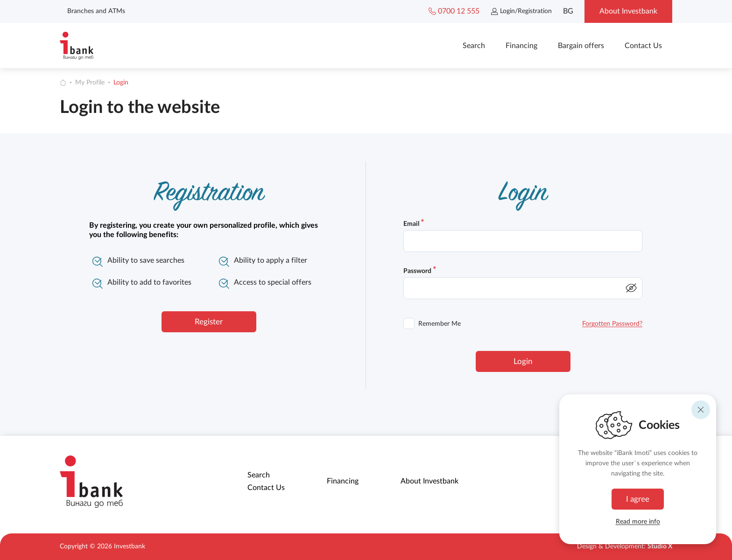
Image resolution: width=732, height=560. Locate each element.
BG (568, 11)
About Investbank (429, 481)
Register (209, 322)
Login (121, 83)
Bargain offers (581, 46)
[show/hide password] (631, 288)
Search (474, 46)
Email (414, 224)
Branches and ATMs (96, 11)
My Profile (90, 83)
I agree (638, 499)
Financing (521, 46)
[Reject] (701, 410)
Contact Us (643, 46)
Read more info (638, 522)
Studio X (660, 546)
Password (420, 271)
